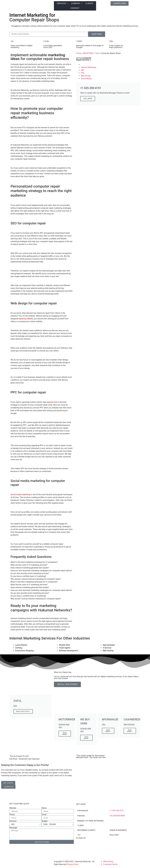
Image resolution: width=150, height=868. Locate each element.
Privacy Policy (73, 864)
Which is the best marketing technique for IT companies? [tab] (34, 562)
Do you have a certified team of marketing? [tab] (28, 576)
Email (44, 815)
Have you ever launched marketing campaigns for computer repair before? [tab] (41, 571)
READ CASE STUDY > (23, 711)
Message (13, 828)
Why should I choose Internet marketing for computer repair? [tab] (36, 579)
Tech (97, 53)
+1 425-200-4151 (117, 811)
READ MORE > (86, 738)
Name (44, 808)
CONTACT (75, 8)
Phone (12, 815)
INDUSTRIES (88, 53)
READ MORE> (65, 734)
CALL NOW (88, 99)
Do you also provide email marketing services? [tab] (30, 573)
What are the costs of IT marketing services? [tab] (29, 565)
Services (13, 821)
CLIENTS (89, 3)
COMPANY (77, 4)
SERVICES (63, 4)
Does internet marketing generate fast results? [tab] (30, 568)
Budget (45, 821)
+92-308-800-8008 (117, 816)
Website (13, 808)
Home (79, 53)
